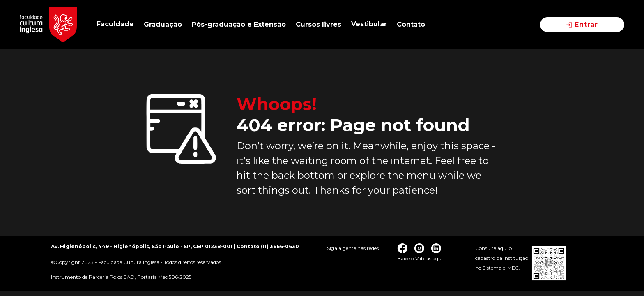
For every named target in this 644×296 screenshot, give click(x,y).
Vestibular (369, 24)
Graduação (163, 24)
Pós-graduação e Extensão (239, 24)
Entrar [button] (582, 24)
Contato (411, 24)
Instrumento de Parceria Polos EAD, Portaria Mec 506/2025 (121, 277)
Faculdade (115, 24)
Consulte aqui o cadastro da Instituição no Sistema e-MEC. (502, 258)
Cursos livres (319, 24)
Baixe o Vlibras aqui (420, 258)
